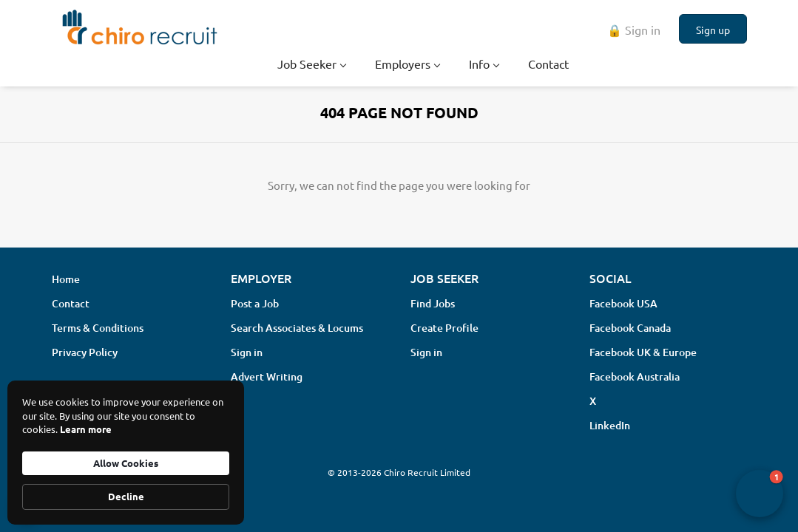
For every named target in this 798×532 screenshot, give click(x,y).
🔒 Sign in (634, 30)
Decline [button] (126, 496)
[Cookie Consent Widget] (126, 453)
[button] (760, 494)
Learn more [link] (86, 429)
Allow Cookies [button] (126, 463)
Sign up (713, 30)
